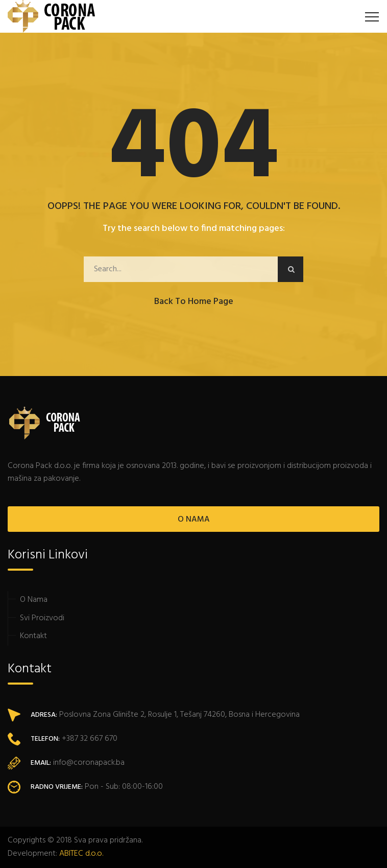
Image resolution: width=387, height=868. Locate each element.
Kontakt (33, 636)
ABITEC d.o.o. (81, 854)
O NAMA (194, 520)
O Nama (34, 600)
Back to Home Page (194, 302)
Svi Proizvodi (42, 618)
